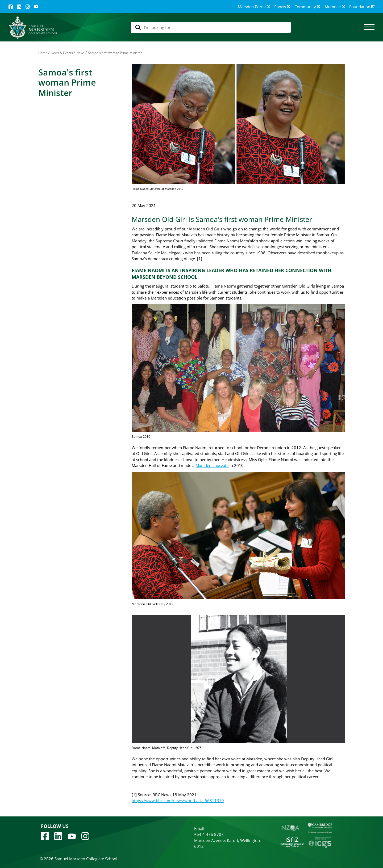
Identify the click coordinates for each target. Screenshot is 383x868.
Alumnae (335, 7)
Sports (282, 7)
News (80, 53)
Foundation (362, 7)
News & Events (62, 53)
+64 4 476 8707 (209, 834)
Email (199, 828)
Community (307, 7)
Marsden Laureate (212, 465)
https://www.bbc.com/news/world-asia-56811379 (178, 800)
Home (43, 53)
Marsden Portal (254, 7)
